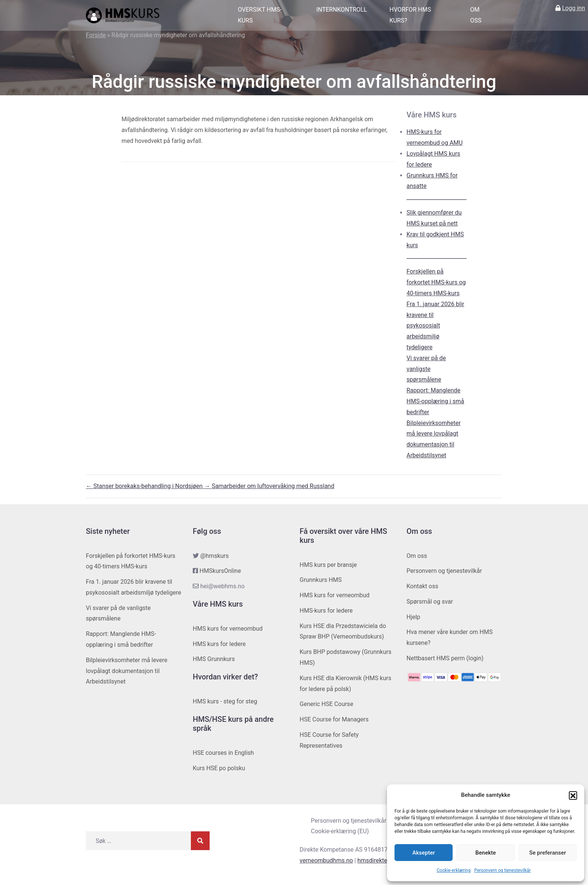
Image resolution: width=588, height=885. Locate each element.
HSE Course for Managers (334, 719)
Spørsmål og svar (430, 602)
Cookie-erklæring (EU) (340, 831)
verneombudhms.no (326, 860)
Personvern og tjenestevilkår (503, 870)
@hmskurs (214, 556)
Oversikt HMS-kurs (259, 15)
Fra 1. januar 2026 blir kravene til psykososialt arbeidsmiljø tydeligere (435, 326)
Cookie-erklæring (454, 870)
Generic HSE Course (326, 704)
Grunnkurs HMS (321, 580)
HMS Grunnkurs (214, 659)
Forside (96, 35)
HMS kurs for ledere (219, 644)
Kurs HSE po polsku (219, 768)
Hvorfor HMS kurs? (410, 15)
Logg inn (574, 8)
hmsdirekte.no (376, 860)
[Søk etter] (138, 841)
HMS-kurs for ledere (326, 611)
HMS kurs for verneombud (228, 629)
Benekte (486, 853)
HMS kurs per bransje (328, 565)
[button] (573, 795)
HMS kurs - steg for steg (225, 701)
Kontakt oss (422, 586)
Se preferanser (547, 853)
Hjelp (413, 617)
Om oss (476, 15)
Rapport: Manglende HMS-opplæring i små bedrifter (435, 401)
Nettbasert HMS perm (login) (445, 658)
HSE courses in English (223, 753)
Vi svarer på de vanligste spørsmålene (426, 369)
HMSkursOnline (220, 571)
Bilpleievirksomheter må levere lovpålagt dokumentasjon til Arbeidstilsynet (127, 671)
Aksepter (424, 853)
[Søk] (200, 841)
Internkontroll (341, 10)
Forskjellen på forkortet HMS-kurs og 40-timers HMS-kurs (436, 282)
